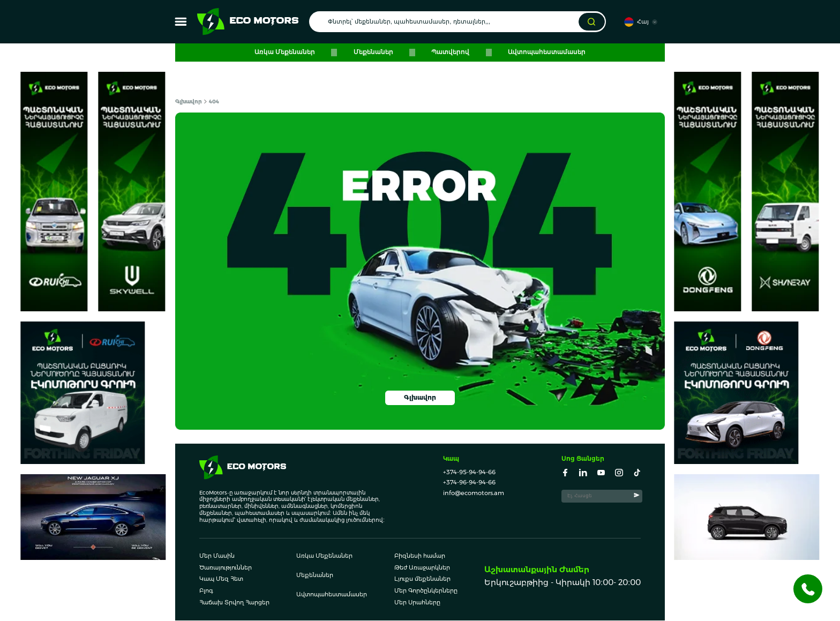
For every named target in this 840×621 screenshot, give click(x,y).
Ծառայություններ (226, 568)
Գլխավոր (189, 102)
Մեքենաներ (376, 52)
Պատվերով (448, 52)
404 (212, 102)
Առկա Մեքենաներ (292, 52)
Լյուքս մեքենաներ (422, 580)
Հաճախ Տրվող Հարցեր (234, 603)
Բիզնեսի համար (420, 557)
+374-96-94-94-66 (469, 482)
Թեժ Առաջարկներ (422, 568)
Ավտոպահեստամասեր (540, 52)
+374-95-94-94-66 (469, 472)
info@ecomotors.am (474, 493)
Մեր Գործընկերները (426, 592)
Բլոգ (206, 592)
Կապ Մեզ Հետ (221, 580)
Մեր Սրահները (417, 603)
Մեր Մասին (217, 557)
